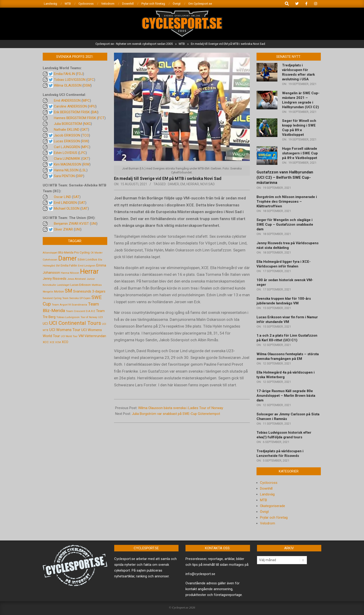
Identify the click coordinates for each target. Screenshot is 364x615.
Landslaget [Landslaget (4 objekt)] (63, 285)
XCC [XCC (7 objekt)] (46, 342)
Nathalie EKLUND (67, 130)
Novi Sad (208, 184)
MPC (86, 101)
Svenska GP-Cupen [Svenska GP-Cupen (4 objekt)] (80, 298)
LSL (83, 170)
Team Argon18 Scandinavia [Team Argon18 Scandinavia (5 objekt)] (69, 305)
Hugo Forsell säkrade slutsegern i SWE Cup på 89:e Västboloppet (300, 153)
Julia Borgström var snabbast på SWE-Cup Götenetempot (176, 414)
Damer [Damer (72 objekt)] (68, 258)
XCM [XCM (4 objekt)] (58, 342)
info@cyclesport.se (200, 574)
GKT (85, 130)
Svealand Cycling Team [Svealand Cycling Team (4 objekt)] (56, 298)
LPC (83, 153)
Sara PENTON (64, 176)
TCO (86, 135)
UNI (94, 224)
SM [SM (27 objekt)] (68, 291)
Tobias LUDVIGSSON (70, 80)
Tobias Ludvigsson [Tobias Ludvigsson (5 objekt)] (68, 317)
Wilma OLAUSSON (68, 85)
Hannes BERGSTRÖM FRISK (75, 118)
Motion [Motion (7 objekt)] (59, 291)
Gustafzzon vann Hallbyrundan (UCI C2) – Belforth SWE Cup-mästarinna (285, 177)
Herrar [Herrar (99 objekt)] (89, 271)
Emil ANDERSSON (67, 101)
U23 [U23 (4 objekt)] (101, 317)
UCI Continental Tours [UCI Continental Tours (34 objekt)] (75, 323)
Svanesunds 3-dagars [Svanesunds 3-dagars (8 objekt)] (89, 291)
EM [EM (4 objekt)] (58, 266)
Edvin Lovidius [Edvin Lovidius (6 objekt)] (87, 259)
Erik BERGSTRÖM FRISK (72, 112)
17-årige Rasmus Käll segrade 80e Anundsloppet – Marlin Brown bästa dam (286, 396)
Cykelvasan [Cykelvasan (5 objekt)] (50, 260)
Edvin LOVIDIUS (66, 153)
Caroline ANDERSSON (70, 106)
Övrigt (264, 512)
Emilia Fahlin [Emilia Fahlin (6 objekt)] (69, 265)
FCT (101, 118)
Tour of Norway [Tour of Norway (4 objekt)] (89, 317)
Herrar (193, 184)
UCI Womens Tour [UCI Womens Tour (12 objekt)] (65, 330)
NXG (87, 124)
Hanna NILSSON (66, 170)
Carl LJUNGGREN (67, 147)
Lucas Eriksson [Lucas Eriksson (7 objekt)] (81, 285)
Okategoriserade (273, 506)
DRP (80, 176)
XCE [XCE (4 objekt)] (52, 342)
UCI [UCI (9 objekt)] (45, 324)
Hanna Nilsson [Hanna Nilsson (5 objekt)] (70, 273)
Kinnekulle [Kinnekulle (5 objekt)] (49, 285)
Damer (173, 184)
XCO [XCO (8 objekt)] (65, 342)
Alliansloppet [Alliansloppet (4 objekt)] (50, 253)
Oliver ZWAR (63, 229)
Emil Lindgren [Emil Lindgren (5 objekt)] (87, 266)
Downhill (266, 488)
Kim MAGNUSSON (68, 164)
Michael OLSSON (67, 208)
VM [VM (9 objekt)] (81, 336)
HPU (92, 106)
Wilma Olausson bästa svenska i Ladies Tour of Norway (181, 408)
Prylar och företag (274, 517)
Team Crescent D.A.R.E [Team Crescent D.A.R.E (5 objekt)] (81, 311)
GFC (91, 80)
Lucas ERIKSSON (67, 141)
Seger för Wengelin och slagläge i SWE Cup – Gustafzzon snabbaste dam (285, 225)
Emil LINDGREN (65, 203)
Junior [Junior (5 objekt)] (91, 279)
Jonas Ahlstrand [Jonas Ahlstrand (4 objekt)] (76, 279)
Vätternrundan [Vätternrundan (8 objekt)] (95, 336)
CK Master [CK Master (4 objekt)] (97, 253)
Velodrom (268, 523)
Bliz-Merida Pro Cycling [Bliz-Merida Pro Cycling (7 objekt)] (74, 252)
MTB (263, 500)
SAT (76, 197)
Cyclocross (269, 483)
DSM (87, 85)
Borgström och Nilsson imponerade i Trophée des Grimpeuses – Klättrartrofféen (287, 202)
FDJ (80, 74)
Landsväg (267, 494)
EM (183, 184)
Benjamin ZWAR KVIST (71, 224)
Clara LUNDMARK (67, 159)
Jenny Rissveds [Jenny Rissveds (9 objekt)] (55, 279)
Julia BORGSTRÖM (68, 124)
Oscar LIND (62, 197)
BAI (95, 112)
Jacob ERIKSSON (67, 135)
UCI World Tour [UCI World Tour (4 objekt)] (69, 336)
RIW (85, 141)
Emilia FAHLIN (64, 74)
